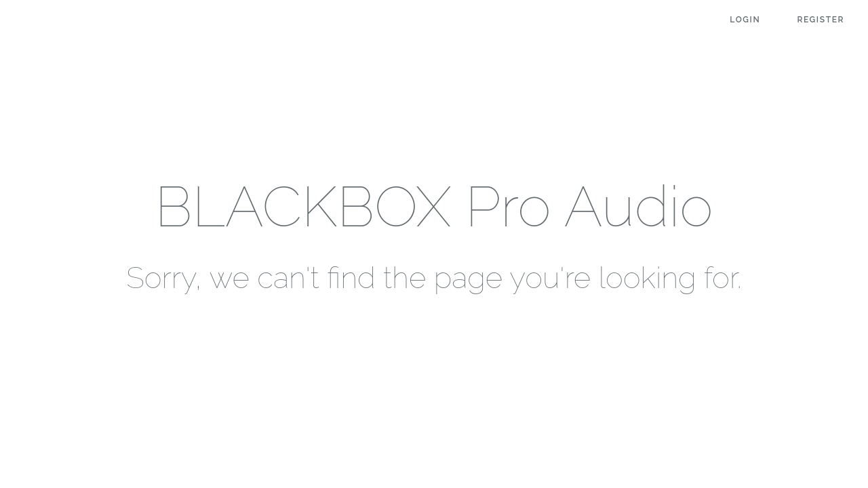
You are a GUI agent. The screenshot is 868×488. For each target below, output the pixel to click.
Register (821, 20)
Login (745, 20)
